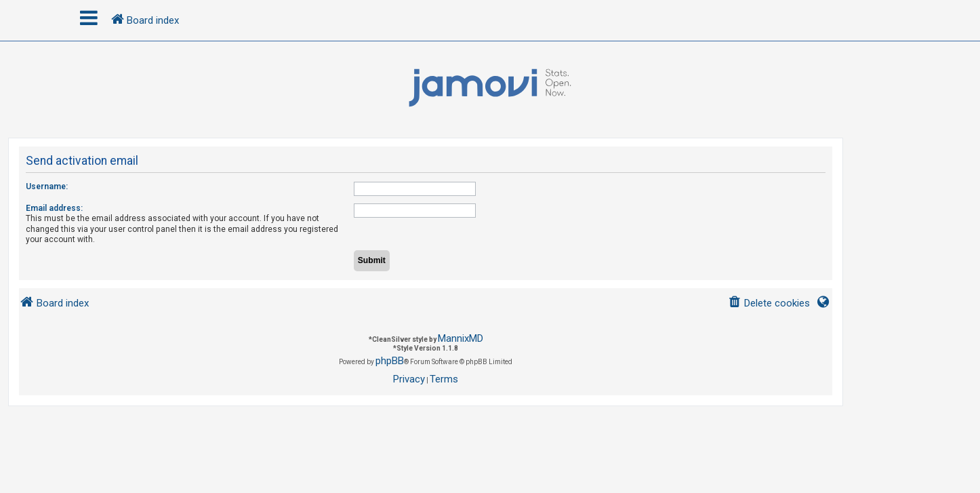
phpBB (390, 361)
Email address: (54, 208)
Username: (47, 186)
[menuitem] (769, 303)
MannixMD (461, 338)
